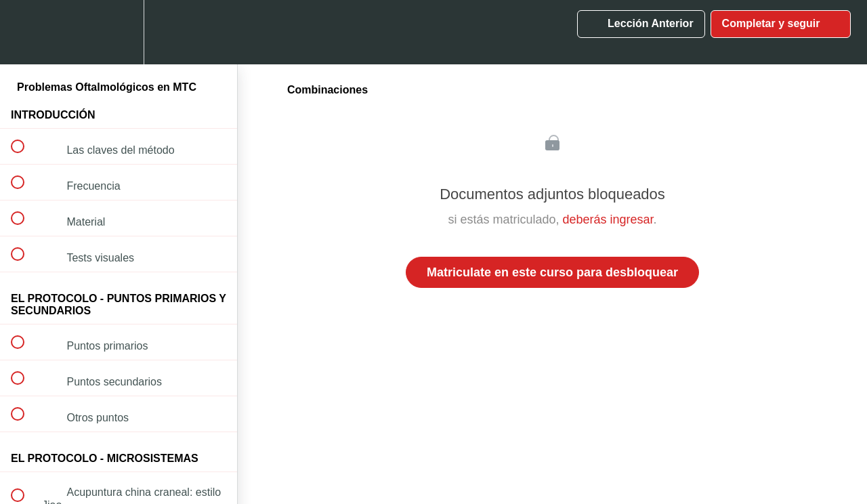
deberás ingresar (608, 219)
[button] (25, 32)
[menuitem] (119, 32)
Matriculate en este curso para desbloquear (552, 272)
